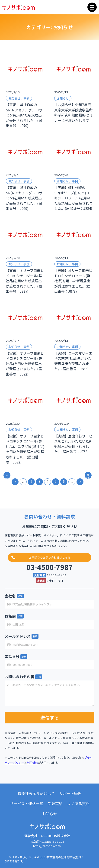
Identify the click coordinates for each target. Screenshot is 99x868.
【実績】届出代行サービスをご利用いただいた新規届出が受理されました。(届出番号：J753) (73, 444)
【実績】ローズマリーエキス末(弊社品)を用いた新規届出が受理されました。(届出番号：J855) (73, 361)
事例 (26, 98)
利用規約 (32, 763)
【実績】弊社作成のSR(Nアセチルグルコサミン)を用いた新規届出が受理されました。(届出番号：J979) (24, 115)
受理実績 (55, 803)
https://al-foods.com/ (47, 846)
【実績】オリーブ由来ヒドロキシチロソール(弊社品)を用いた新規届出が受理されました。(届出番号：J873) (73, 281)
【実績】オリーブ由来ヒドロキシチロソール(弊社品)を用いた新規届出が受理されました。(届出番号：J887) (25, 281)
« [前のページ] (15, 481)
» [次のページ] (80, 481)
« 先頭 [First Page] (7, 476)
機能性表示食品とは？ (36, 793)
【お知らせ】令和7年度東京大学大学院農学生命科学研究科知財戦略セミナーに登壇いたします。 (73, 112)
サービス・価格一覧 (26, 803)
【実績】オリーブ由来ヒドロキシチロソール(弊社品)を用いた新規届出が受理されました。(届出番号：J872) (25, 364)
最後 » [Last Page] (88, 476)
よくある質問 (78, 803)
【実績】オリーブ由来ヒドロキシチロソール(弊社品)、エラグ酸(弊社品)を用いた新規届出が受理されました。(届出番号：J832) (25, 449)
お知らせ (14, 98)
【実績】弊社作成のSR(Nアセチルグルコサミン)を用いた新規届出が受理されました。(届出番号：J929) (24, 198)
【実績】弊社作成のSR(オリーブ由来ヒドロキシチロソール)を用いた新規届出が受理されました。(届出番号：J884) (73, 198)
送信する (50, 717)
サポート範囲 (70, 793)
